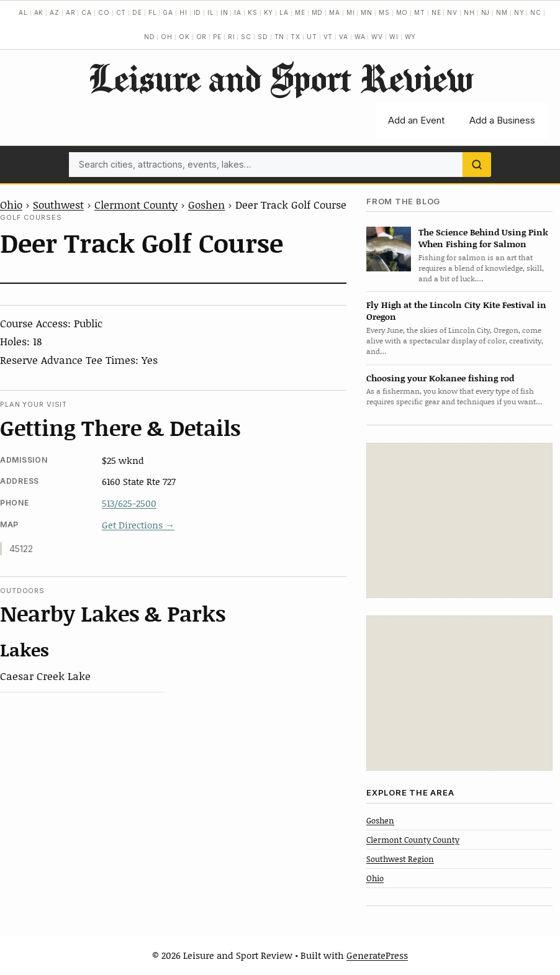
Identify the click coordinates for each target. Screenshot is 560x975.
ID (198, 12)
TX (296, 37)
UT (312, 37)
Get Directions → (138, 525)
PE (217, 37)
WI (394, 37)
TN (280, 37)
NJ (486, 12)
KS (253, 12)
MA (335, 12)
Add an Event (416, 120)
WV (377, 37)
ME (300, 12)
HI (183, 12)
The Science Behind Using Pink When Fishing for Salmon (483, 238)
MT (420, 12)
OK (184, 37)
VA (344, 37)
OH (167, 37)
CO (104, 12)
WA (360, 37)
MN (367, 12)
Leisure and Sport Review (280, 78)
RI (232, 37)
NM (502, 12)
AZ (55, 12)
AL (23, 12)
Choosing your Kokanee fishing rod (440, 378)
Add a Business (502, 120)
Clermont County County (413, 840)
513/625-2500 (129, 503)
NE (436, 12)
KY (269, 12)
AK (39, 12)
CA (87, 12)
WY (411, 37)
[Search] (477, 165)
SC (246, 37)
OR (202, 37)
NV (452, 12)
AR (71, 12)
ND (150, 37)
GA (168, 12)
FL (153, 12)
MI (351, 12)
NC (536, 12)
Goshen (206, 204)
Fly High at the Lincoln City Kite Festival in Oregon (456, 311)
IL (211, 12)
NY (519, 12)
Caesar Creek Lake (45, 676)
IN (224, 12)
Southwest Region (400, 859)
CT (121, 12)
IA (238, 12)
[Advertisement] (459, 520)
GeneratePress (377, 955)
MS (384, 12)
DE (137, 12)
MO (402, 12)
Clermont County (136, 204)
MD (318, 12)
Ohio (11, 204)
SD (263, 37)
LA (284, 12)
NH (469, 12)
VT (328, 37)
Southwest (58, 204)
